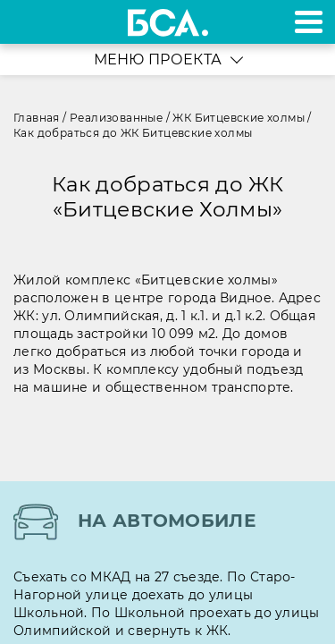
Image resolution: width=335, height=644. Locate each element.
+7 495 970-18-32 (34, 22)
